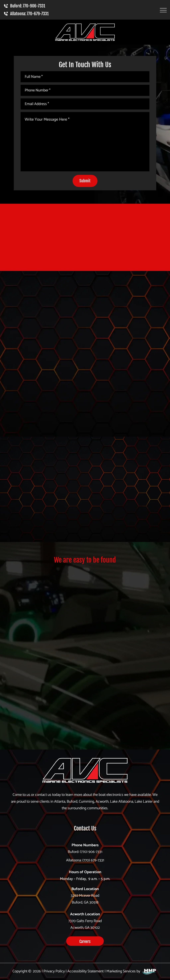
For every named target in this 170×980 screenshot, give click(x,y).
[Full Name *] (85, 77)
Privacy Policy (54, 971)
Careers (85, 942)
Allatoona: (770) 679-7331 (85, 860)
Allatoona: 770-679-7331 (26, 14)
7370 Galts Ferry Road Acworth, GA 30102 (85, 924)
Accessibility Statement (85, 971)
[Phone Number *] (85, 90)
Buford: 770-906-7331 (24, 6)
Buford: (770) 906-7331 (85, 852)
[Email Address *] (85, 104)
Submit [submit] (85, 181)
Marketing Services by (132, 971)
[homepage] (85, 772)
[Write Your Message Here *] (85, 142)
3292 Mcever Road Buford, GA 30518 (85, 899)
